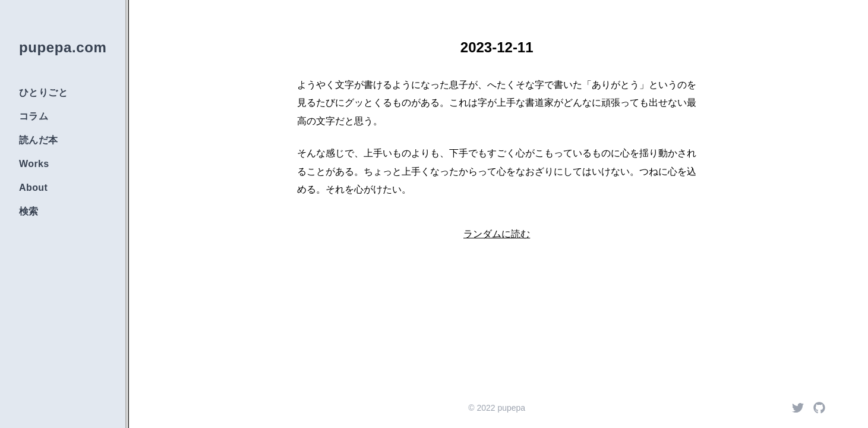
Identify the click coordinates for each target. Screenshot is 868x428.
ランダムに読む (497, 234)
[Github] (819, 408)
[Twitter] (798, 408)
